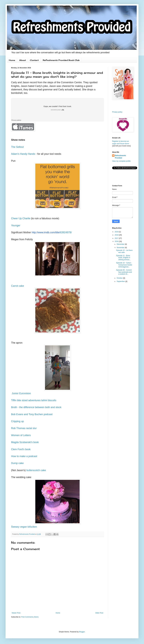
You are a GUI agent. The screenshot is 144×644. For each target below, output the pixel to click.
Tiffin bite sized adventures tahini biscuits (34, 400)
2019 (117, 232)
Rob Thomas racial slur (24, 428)
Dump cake (17, 463)
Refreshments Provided (120, 157)
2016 (117, 241)
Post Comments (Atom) (30, 617)
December (121, 244)
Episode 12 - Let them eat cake (124, 251)
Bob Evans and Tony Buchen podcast (32, 414)
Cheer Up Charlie (21, 218)
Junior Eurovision (21, 393)
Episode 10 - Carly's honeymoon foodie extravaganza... (124, 265)
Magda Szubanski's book (25, 442)
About (22, 60)
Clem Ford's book (21, 449)
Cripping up (17, 421)
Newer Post (16, 613)
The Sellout (17, 147)
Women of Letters (21, 435)
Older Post (99, 613)
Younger (16, 225)
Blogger (82, 632)
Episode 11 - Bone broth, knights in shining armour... (124, 258)
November (121, 248)
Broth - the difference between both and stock (36, 407)
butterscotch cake (36, 470)
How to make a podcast (24, 456)
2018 (117, 235)
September (121, 281)
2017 (117, 238)
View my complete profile (121, 161)
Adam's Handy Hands (23, 154)
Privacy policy (117, 112)
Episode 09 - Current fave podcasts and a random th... (124, 272)
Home (12, 60)
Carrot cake (18, 286)
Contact (34, 60)
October (120, 278)
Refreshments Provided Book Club (61, 60)
